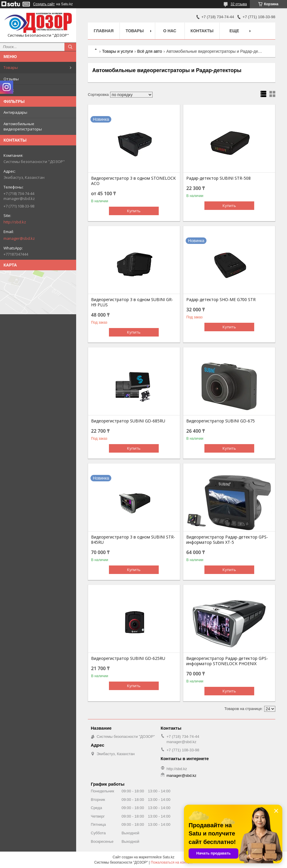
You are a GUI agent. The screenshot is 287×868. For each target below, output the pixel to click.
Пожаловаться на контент (172, 862)
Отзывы (11, 79)
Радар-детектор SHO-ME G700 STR (221, 300)
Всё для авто (150, 51)
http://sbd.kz (15, 222)
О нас (9, 90)
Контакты (202, 31)
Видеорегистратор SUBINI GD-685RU (128, 421)
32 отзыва (239, 4)
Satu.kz (168, 857)
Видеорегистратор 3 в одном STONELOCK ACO (133, 181)
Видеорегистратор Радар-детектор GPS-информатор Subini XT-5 (227, 540)
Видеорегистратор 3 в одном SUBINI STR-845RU (133, 540)
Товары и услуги (117, 51)
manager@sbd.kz (19, 238)
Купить (134, 211)
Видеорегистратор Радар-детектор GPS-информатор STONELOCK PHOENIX (227, 661)
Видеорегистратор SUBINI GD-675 (221, 421)
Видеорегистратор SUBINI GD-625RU (128, 658)
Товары (11, 67)
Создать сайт (44, 4)
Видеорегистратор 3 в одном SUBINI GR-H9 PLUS (132, 302)
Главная (104, 31)
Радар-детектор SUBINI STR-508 (218, 178)
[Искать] (70, 47)
